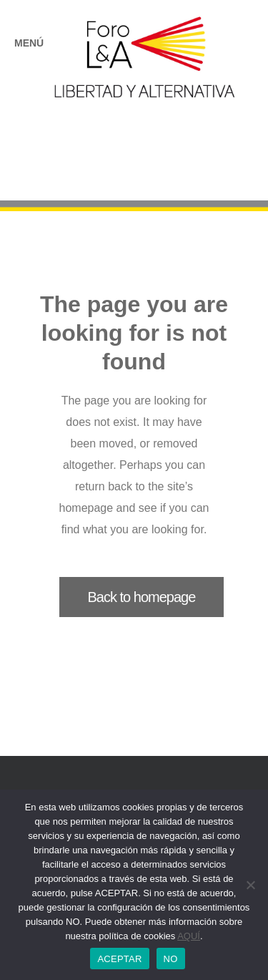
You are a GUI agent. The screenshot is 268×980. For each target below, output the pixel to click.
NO (171, 959)
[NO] (250, 885)
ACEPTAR (119, 959)
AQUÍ (189, 936)
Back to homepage (142, 597)
